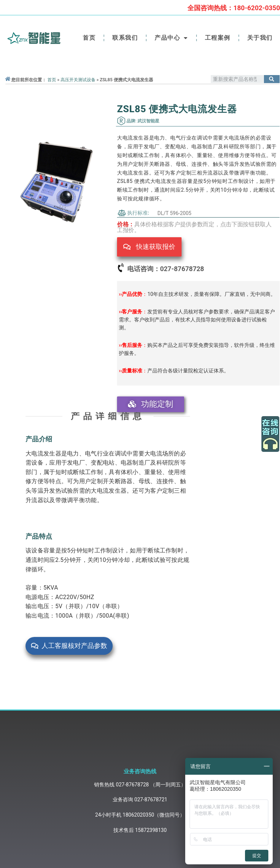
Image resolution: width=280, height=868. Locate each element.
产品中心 (171, 38)
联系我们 (125, 38)
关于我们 (260, 38)
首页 (89, 38)
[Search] (272, 79)
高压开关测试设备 (78, 80)
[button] (149, 247)
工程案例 (218, 38)
